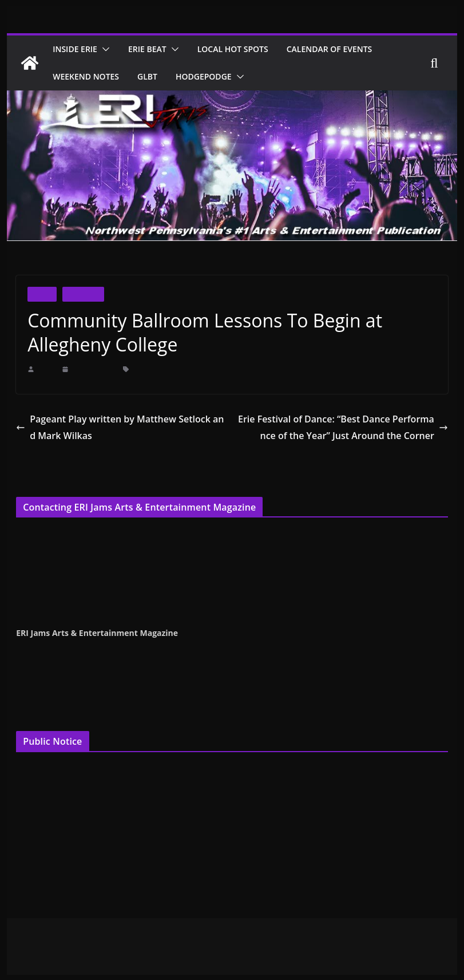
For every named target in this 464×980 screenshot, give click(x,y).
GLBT (153, 76)
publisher (239, 586)
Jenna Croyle (37, 562)
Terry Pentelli (38, 548)
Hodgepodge (212, 76)
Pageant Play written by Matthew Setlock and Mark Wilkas (120, 427)
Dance (42, 294)
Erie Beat (154, 49)
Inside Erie (77, 49)
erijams (47, 369)
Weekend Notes (88, 76)
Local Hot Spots (244, 49)
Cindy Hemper (39, 533)
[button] (108, 49)
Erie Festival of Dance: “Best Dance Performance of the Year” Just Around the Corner (345, 427)
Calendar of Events (346, 49)
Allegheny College (157, 369)
